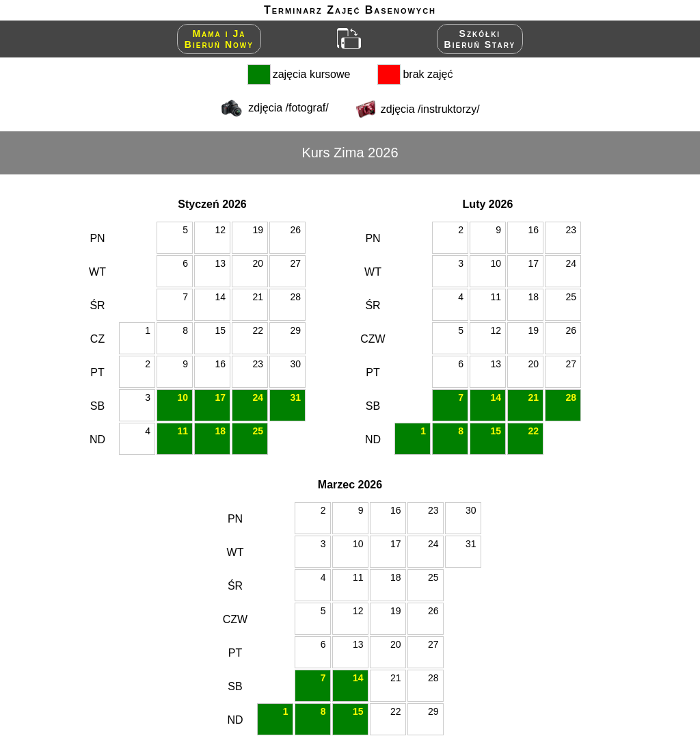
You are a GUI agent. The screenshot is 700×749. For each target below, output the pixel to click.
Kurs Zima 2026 (350, 153)
